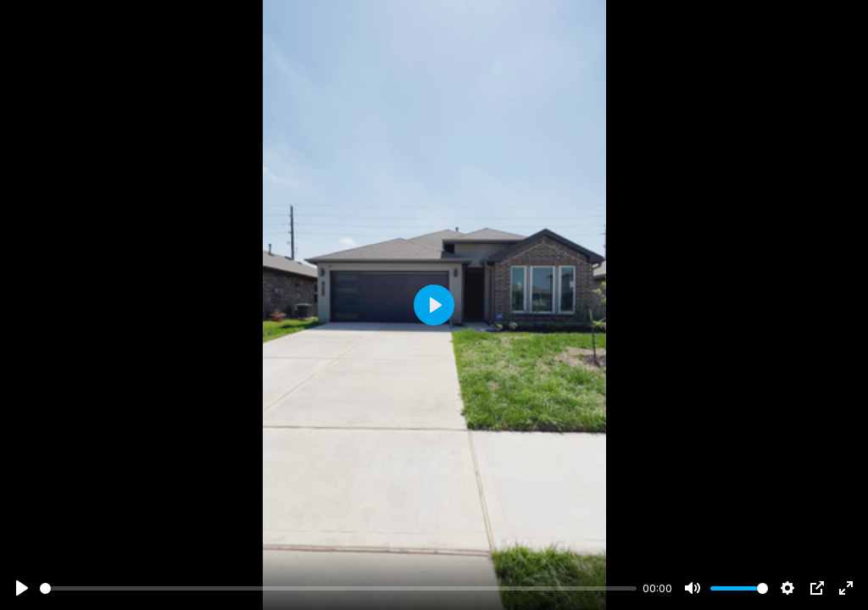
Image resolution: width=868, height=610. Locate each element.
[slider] (338, 588)
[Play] (22, 588)
